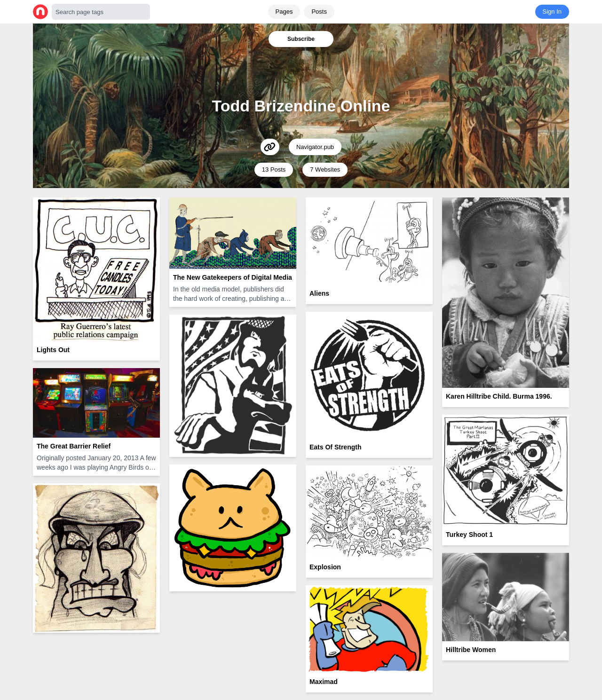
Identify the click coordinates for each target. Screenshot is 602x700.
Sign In (552, 12)
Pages (284, 12)
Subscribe (301, 39)
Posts (319, 12)
